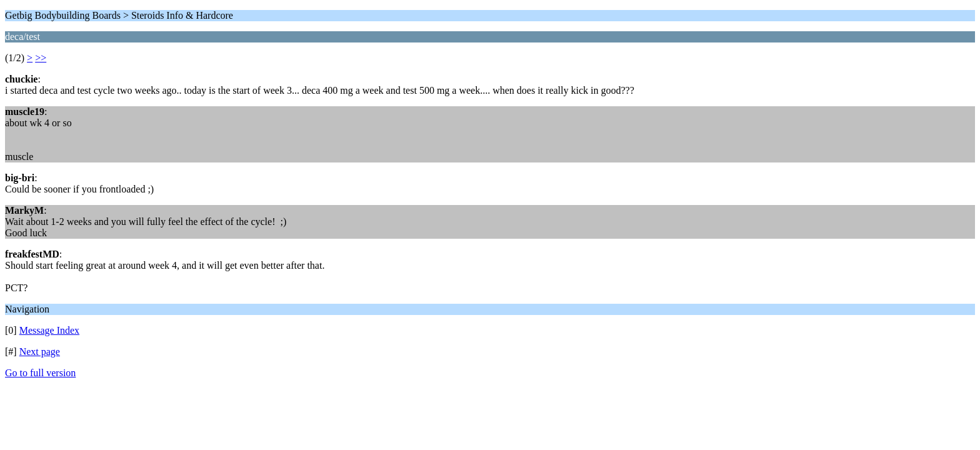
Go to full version (40, 373)
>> (41, 58)
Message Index (49, 330)
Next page (40, 352)
